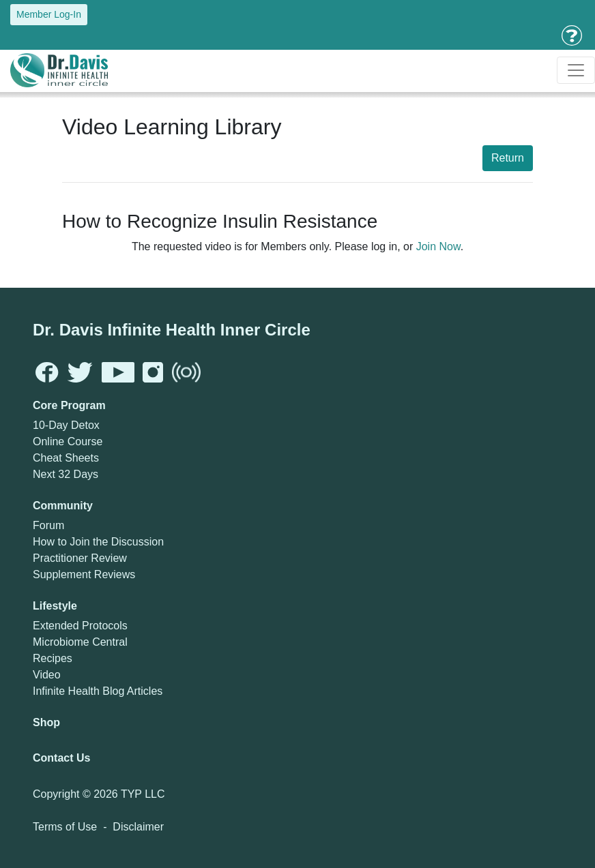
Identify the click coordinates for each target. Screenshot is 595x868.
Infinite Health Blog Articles (98, 691)
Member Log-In (49, 14)
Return (508, 158)
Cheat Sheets (66, 458)
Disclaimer (138, 827)
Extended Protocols (80, 626)
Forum (48, 525)
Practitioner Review (80, 558)
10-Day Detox (66, 425)
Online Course (68, 442)
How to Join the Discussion (98, 542)
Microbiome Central (80, 642)
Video (47, 675)
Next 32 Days (66, 474)
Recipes (53, 658)
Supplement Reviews (84, 574)
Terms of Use (65, 827)
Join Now (438, 246)
